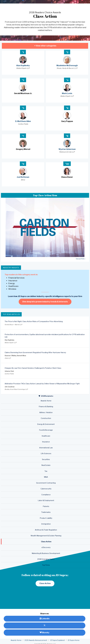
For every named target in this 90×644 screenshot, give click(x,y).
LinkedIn (45, 619)
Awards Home (16, 640)
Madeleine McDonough (67, 65)
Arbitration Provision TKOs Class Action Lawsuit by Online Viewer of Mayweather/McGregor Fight (42, 384)
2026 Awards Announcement (36, 640)
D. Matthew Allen (23, 121)
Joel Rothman (23, 177)
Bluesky (45, 632)
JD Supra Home (74, 640)
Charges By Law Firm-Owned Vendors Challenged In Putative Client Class (33, 368)
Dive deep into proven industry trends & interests (45, 302)
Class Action (45, 583)
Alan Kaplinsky (23, 65)
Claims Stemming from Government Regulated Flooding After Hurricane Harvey (35, 352)
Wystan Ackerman (67, 149)
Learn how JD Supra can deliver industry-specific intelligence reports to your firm (45, 296)
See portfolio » (81, 259)
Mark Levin (67, 93)
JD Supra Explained (57, 640)
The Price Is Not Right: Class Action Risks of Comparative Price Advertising (34, 321)
